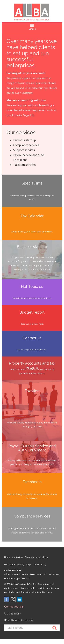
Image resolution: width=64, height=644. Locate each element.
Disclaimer (10, 565)
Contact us (18, 557)
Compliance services (26, 145)
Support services (24, 150)
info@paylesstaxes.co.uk (19, 620)
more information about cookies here (33, 592)
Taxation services (24, 165)
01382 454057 (12, 614)
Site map (29, 557)
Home (7, 557)
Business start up (25, 140)
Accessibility (42, 557)
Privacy (20, 565)
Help (28, 565)
